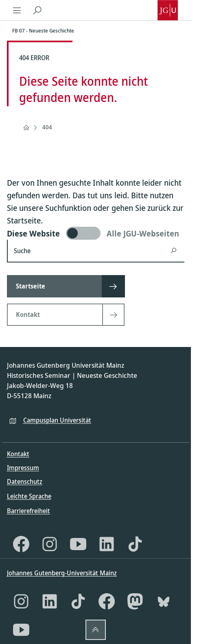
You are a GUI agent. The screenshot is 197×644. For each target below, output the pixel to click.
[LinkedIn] (107, 544)
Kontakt (18, 454)
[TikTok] (135, 544)
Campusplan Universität (57, 420)
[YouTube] (78, 544)
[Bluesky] (164, 601)
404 (47, 127)
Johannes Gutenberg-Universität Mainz (62, 573)
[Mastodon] (135, 601)
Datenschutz (25, 481)
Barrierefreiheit (28, 511)
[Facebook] (21, 544)
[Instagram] (50, 544)
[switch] (96, 233)
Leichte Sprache (29, 496)
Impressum (23, 468)
